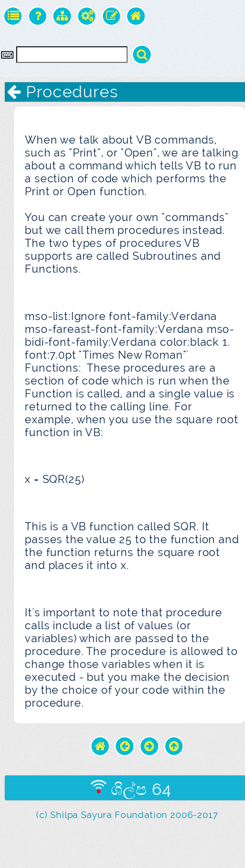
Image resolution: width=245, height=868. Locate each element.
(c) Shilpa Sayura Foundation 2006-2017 (127, 815)
